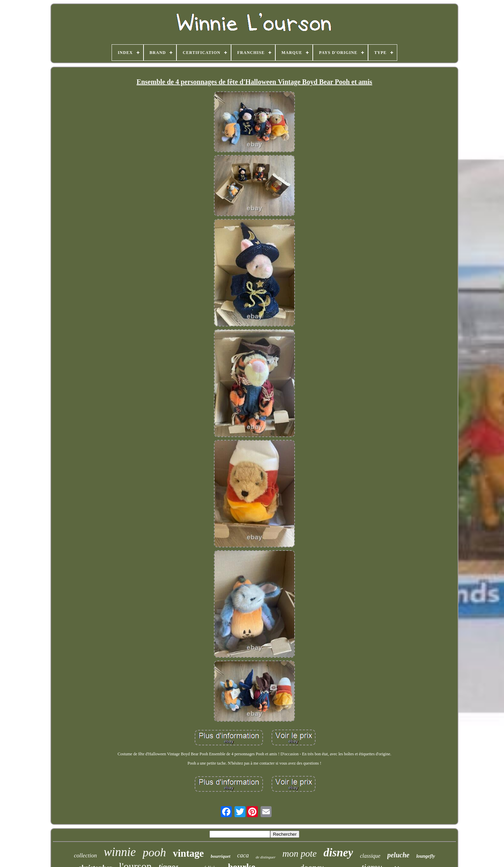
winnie (120, 852)
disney (338, 853)
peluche (398, 855)
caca (243, 855)
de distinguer (266, 857)
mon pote (300, 854)
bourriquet (221, 856)
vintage (188, 853)
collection (85, 855)
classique (370, 856)
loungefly (425, 856)
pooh (154, 852)
